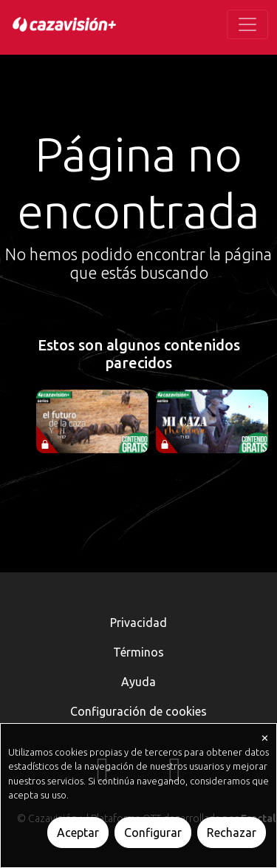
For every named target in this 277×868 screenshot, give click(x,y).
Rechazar (232, 833)
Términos (138, 652)
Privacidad (138, 623)
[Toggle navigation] (247, 24)
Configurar (153, 833)
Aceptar (78, 833)
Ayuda (138, 682)
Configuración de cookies (138, 711)
